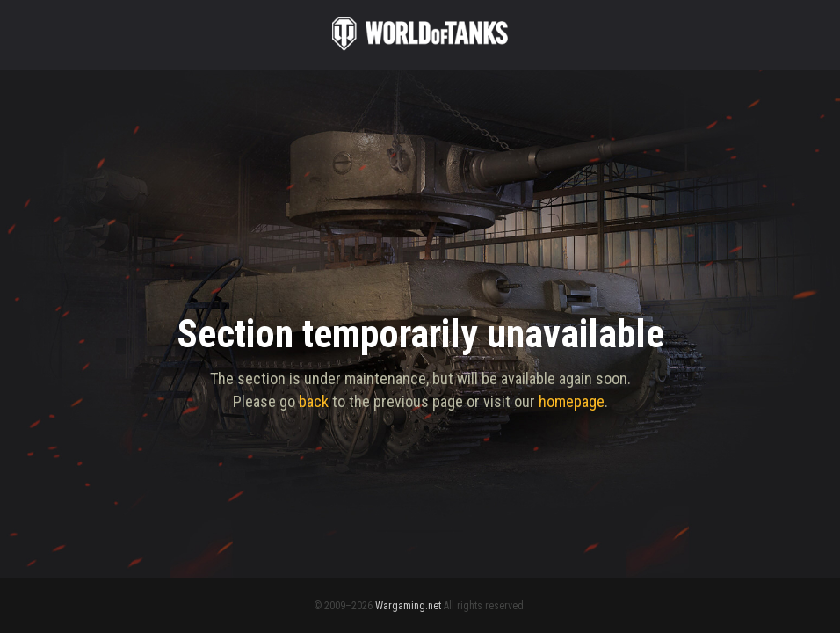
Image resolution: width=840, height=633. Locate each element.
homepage (572, 401)
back (314, 401)
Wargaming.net (408, 606)
